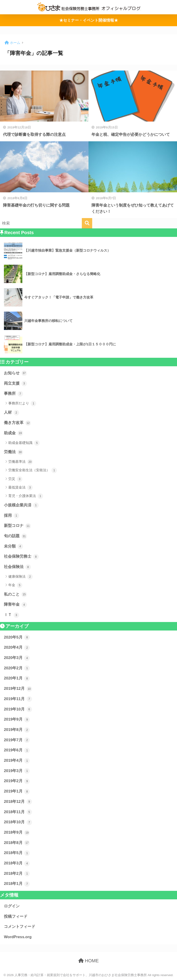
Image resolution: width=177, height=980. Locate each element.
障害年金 (15, 605)
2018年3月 (17, 864)
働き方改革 (17, 423)
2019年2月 (17, 781)
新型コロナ (17, 526)
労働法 (13, 452)
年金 (15, 585)
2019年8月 (17, 730)
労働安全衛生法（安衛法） (33, 470)
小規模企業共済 (21, 505)
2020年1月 (17, 679)
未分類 (13, 546)
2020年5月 (17, 637)
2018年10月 (18, 822)
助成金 (13, 433)
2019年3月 (17, 771)
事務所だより (22, 403)
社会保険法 (17, 567)
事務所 (13, 394)
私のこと (15, 594)
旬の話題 (15, 536)
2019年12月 (18, 689)
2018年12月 (18, 802)
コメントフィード (20, 927)
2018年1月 (17, 884)
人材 (12, 413)
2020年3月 (17, 658)
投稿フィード (16, 916)
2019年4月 (17, 761)
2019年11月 (18, 699)
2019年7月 (17, 740)
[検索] (87, 223)
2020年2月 (17, 668)
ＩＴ (12, 615)
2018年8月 (17, 843)
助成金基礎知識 (24, 443)
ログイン (12, 906)
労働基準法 (21, 462)
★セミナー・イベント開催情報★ (89, 20)
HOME (89, 961)
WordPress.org (18, 937)
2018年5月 (17, 853)
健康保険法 (21, 577)
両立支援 (15, 383)
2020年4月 (17, 648)
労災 (15, 479)
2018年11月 (18, 812)
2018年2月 (17, 874)
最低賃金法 (21, 488)
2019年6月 (17, 750)
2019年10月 (18, 709)
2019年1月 (17, 792)
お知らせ (15, 373)
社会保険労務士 (21, 557)
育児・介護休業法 (26, 496)
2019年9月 (17, 720)
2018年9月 (17, 833)
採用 (12, 516)
